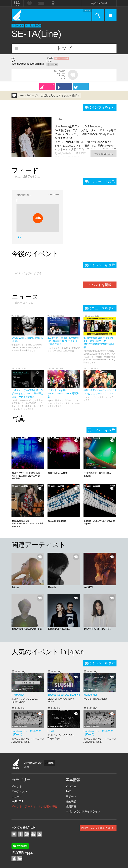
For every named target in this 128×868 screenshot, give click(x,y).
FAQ (68, 791)
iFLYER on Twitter (14, 834)
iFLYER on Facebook (20, 834)
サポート (71, 796)
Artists (20, 26)
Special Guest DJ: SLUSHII (64, 695)
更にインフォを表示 (100, 107)
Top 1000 (35, 26)
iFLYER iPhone (14, 859)
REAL (51, 731)
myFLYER (17, 801)
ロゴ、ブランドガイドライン (83, 811)
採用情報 (71, 806)
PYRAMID (18, 695)
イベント (17, 786)
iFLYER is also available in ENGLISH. (98, 828)
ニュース (17, 796)
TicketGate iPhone (20, 859)
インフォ (71, 786)
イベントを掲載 (100, 285)
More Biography (103, 154)
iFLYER (16, 764)
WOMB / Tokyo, (95, 699)
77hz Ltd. (49, 763)
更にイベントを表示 (100, 265)
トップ (64, 48)
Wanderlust (90, 695)
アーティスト (19, 791)
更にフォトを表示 (101, 430)
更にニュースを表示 (100, 308)
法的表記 (71, 801)
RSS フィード (39, 834)
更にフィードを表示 (100, 182)
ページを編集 (63, 58)
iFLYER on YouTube (33, 834)
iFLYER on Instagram (27, 834)
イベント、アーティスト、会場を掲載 (34, 806)
